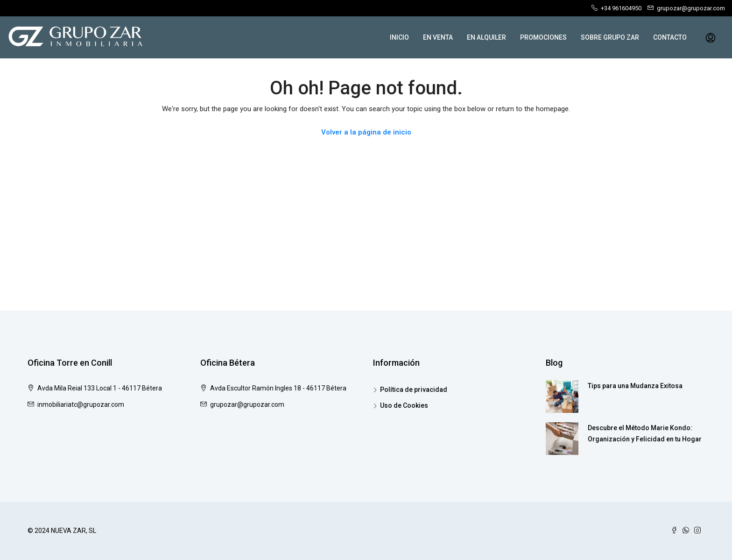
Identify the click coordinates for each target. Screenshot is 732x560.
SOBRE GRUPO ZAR (610, 37)
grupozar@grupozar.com (247, 404)
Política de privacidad (414, 390)
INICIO (399, 37)
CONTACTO (670, 37)
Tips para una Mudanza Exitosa (635, 386)
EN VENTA (438, 37)
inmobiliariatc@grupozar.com (81, 404)
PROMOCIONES (543, 37)
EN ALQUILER (486, 37)
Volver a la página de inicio (366, 132)
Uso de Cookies (404, 405)
